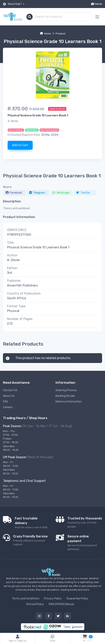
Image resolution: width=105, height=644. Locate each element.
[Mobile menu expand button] (97, 17)
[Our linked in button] (67, 616)
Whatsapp (61, 193)
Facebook (14, 193)
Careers (8, 407)
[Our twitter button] (58, 616)
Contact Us (10, 390)
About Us (9, 396)
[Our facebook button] (49, 616)
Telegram (37, 193)
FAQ (5, 402)
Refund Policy (35, 604)
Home (96, 4)
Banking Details (65, 396)
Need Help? (12, 4)
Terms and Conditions (26, 599)
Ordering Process (66, 390)
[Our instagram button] (39, 616)
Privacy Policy (53, 599)
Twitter (83, 193)
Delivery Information (69, 402)
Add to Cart (20, 145)
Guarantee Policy (77, 599)
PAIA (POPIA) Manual (61, 604)
